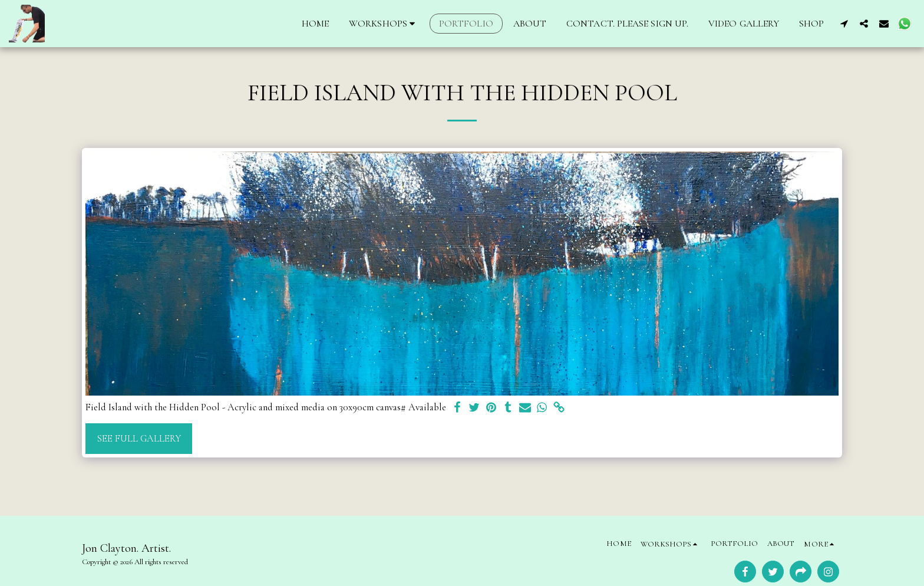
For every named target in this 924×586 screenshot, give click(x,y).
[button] (384, 24)
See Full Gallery (139, 439)
